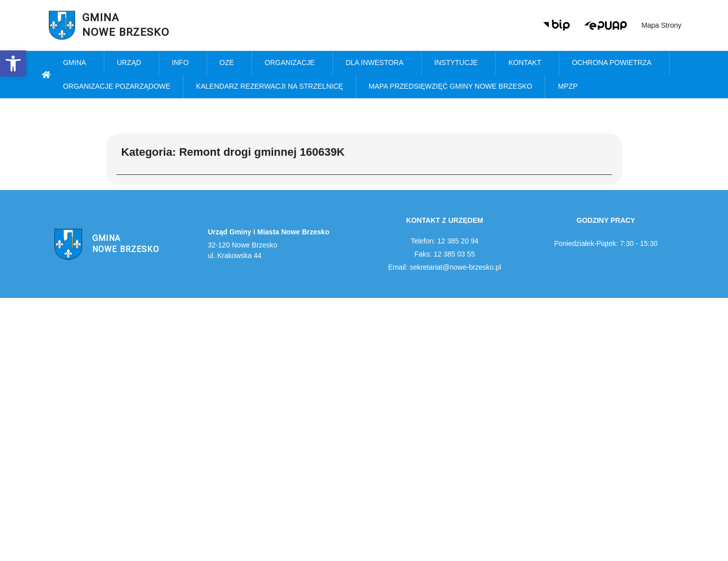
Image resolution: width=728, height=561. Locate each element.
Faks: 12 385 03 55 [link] (445, 254)
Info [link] (183, 63)
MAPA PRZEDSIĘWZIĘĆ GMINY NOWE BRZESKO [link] (451, 86)
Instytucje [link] (458, 63)
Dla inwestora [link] (377, 63)
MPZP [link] (570, 87)
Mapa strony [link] (661, 25)
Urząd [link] (131, 63)
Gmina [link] (77, 63)
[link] (13, 64)
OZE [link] (229, 63)
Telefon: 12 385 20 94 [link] (445, 241)
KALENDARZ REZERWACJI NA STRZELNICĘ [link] (270, 86)
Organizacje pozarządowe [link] (117, 86)
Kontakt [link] (527, 63)
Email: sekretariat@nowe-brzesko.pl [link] (444, 267)
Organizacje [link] (292, 63)
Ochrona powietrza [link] (614, 63)
